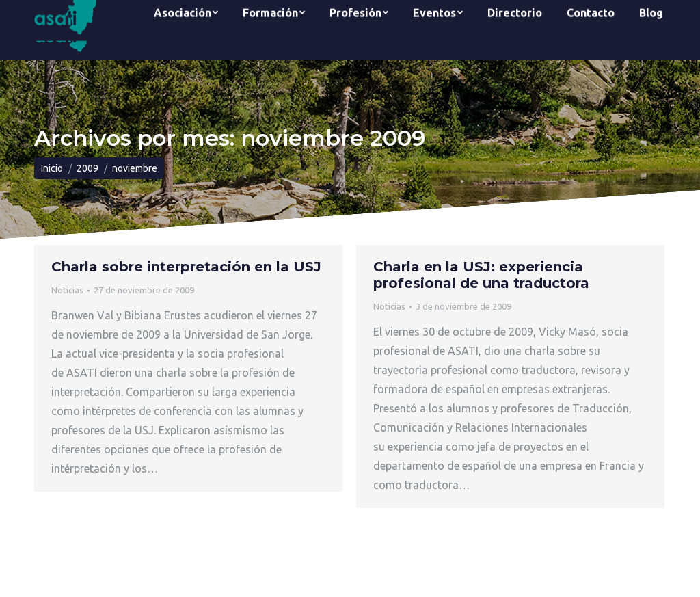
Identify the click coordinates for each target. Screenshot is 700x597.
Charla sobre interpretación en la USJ (186, 267)
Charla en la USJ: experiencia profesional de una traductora (481, 275)
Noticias (67, 290)
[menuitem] (186, 30)
